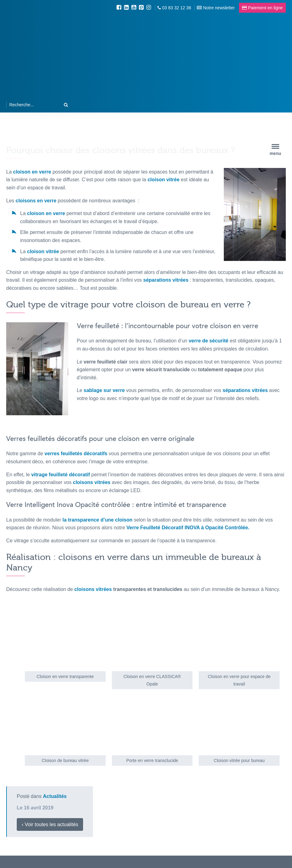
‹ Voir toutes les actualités (50, 824)
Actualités (55, 796)
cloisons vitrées (93, 589)
